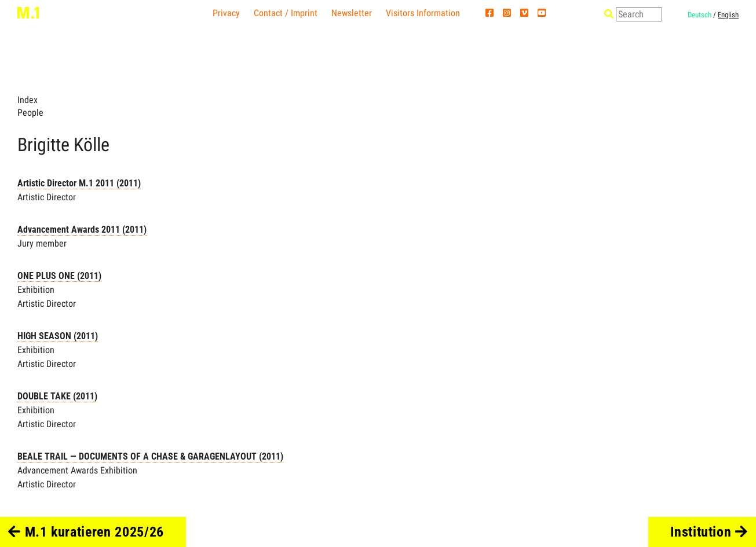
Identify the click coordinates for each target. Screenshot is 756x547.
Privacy (226, 13)
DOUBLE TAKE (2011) (57, 396)
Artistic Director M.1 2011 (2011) (79, 183)
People (30, 113)
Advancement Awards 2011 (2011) (82, 230)
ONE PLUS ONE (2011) (59, 276)
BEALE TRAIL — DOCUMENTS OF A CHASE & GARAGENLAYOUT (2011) (150, 456)
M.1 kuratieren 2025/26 (86, 532)
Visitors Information (423, 13)
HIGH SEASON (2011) (58, 336)
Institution (709, 532)
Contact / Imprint (286, 13)
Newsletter (352, 13)
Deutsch (700, 15)
